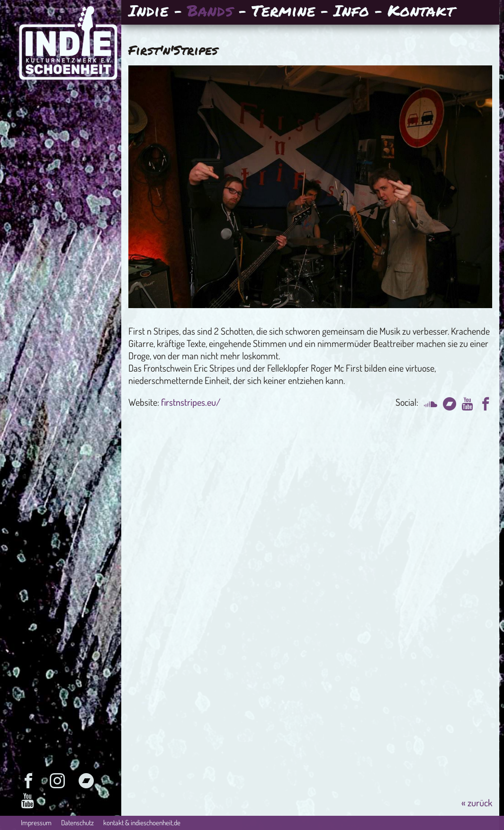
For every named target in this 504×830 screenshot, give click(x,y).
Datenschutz (77, 823)
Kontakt (421, 12)
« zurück (477, 803)
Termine (283, 12)
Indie (148, 12)
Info (351, 12)
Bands (210, 12)
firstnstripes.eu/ (191, 402)
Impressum (36, 823)
